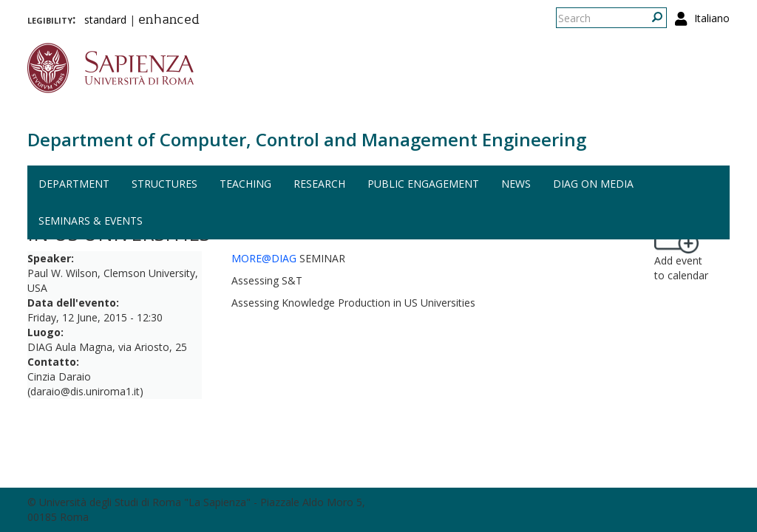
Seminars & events (91, 221)
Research (319, 184)
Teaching (245, 184)
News (516, 184)
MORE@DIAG (264, 258)
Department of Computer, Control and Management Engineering (307, 139)
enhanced (169, 21)
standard (105, 20)
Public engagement (423, 184)
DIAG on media (593, 184)
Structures (164, 184)
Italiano (712, 18)
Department (74, 184)
